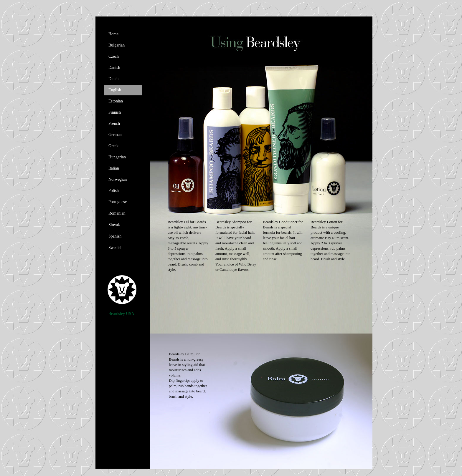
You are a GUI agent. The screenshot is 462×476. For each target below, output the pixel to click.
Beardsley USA (121, 314)
